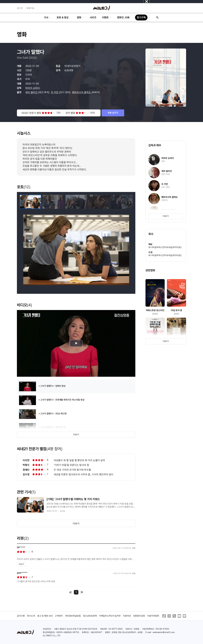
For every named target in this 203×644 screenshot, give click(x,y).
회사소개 (31, 616)
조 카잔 (55, 92)
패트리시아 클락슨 (82, 92)
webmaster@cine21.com (164, 632)
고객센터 (59, 616)
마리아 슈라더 (33, 88)
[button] (129, 203)
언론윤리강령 (139, 616)
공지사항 (21, 616)
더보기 (76, 435)
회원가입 (30, 8)
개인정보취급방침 (73, 616)
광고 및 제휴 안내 (45, 616)
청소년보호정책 (90, 616)
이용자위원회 (153, 616)
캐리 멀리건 (32, 92)
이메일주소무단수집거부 (110, 616)
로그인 (20, 8)
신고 (134, 548)
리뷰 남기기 (113, 113)
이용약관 (127, 616)
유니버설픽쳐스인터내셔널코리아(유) (165, 247)
